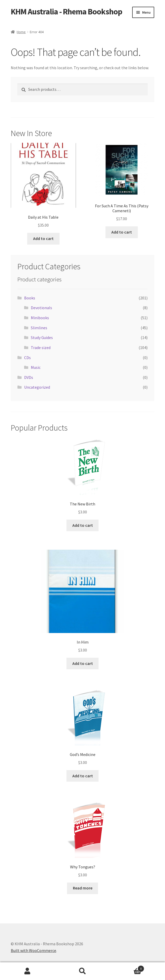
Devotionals (41, 308)
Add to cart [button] (43, 238)
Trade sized (41, 348)
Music (36, 367)
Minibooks (40, 318)
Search (82, 971)
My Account (27, 971)
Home (21, 32)
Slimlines (39, 328)
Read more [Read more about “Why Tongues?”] (83, 888)
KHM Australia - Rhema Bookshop (66, 12)
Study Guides (42, 337)
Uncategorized (37, 387)
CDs (27, 358)
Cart (127, 968)
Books (30, 298)
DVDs (29, 377)
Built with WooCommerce (33, 950)
